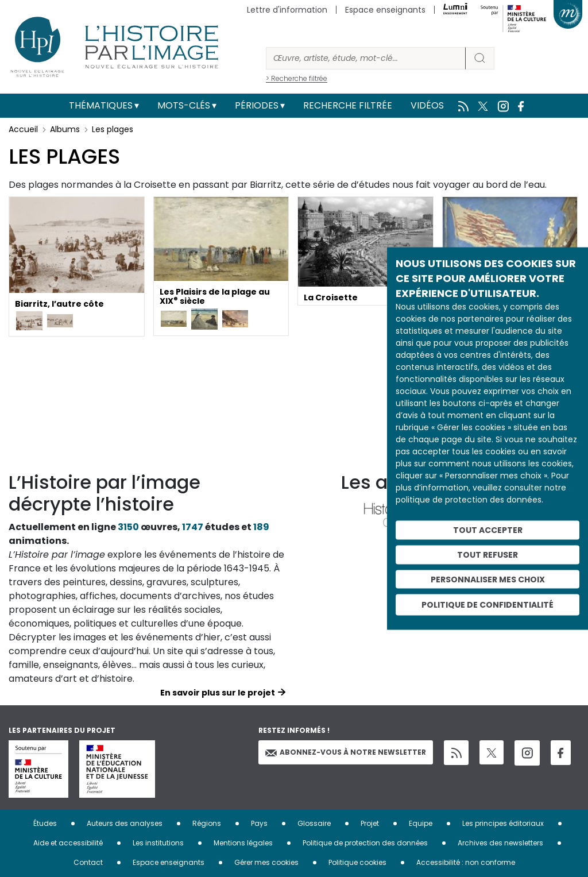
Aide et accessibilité (68, 843)
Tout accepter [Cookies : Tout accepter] (488, 530)
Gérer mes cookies (266, 862)
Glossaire (314, 823)
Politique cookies (357, 862)
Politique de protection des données (365, 843)
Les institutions (158, 843)
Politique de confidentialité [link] (488, 605)
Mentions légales (243, 843)
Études (45, 823)
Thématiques (101, 105)
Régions (207, 823)
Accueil (23, 129)
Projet (370, 823)
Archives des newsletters (500, 843)
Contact (88, 862)
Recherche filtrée (348, 105)
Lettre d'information (287, 10)
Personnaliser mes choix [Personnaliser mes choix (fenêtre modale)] (488, 579)
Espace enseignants (385, 10)
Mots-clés (184, 105)
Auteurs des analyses (125, 823)
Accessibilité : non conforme (466, 862)
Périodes (257, 105)
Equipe (421, 823)
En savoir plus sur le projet (218, 693)
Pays (259, 823)
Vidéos (427, 105)
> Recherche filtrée (297, 78)
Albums (65, 129)
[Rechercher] (366, 58)
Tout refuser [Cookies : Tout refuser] (488, 554)
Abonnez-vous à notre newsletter (346, 752)
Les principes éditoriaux (503, 823)
